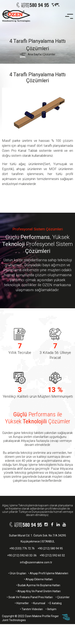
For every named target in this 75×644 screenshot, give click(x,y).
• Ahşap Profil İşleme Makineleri (48, 573)
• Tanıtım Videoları (31, 609)
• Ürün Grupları (17, 573)
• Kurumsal (38, 603)
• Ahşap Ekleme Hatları (38, 579)
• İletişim (51, 609)
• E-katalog (55, 603)
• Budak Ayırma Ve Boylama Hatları (38, 585)
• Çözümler (63, 597)
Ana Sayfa (34, 54)
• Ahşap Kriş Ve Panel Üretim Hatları (38, 591)
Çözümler (49, 54)
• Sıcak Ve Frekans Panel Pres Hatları (30, 597)
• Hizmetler (22, 603)
